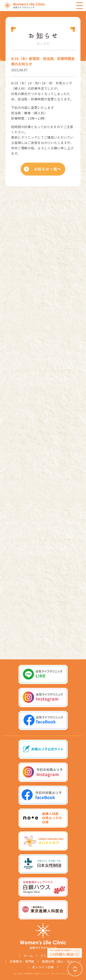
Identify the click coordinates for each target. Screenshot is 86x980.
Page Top (75, 969)
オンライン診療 (43, 967)
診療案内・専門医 (22, 961)
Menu (80, 6)
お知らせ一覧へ (48, 169)
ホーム (28, 956)
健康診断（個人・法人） (59, 961)
